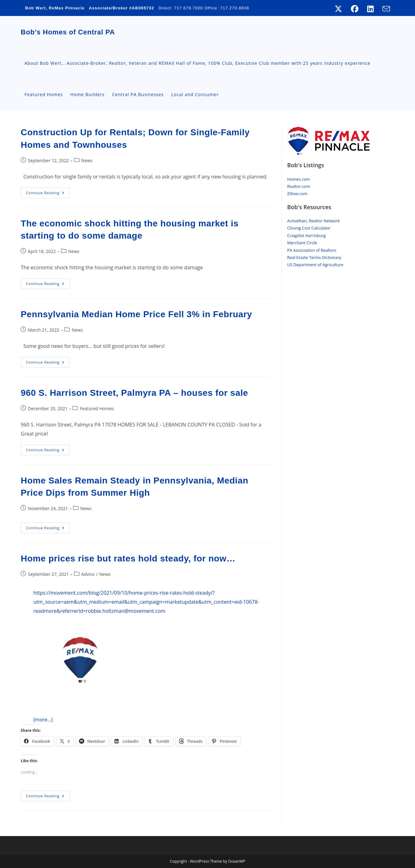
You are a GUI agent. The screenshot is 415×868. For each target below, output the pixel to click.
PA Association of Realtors (312, 250)
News (87, 160)
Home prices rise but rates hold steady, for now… (128, 558)
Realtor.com (299, 186)
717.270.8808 (235, 8)
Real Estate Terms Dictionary (314, 257)
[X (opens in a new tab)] (338, 9)
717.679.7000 (189, 8)
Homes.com (298, 179)
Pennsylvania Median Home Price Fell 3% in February (136, 314)
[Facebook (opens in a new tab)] (355, 9)
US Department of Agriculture (315, 265)
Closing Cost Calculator (309, 228)
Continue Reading (48, 194)
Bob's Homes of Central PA (68, 32)
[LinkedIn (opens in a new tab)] (370, 9)
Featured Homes (97, 408)
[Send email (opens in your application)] (384, 9)
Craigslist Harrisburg (306, 235)
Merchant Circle (302, 243)
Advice (88, 574)
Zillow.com (297, 194)
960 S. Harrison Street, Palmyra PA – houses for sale (134, 393)
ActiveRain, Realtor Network (313, 221)
